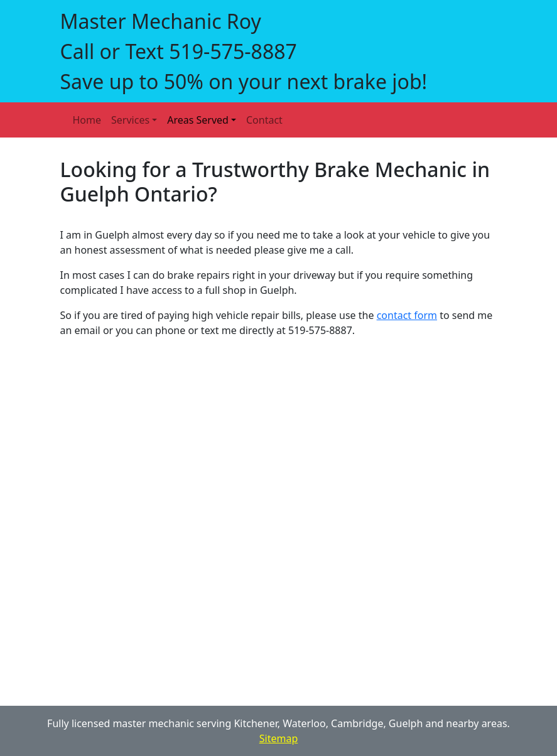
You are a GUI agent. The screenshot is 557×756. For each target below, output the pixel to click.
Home (87, 120)
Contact (264, 120)
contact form (407, 315)
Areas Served (198, 120)
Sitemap (279, 738)
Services (130, 120)
